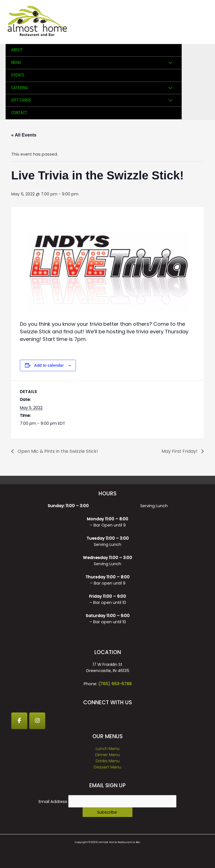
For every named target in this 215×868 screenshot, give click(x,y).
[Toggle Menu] (170, 63)
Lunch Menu (108, 749)
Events (18, 75)
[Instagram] (37, 721)
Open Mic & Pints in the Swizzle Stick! (57, 451)
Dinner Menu (107, 755)
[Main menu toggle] (204, 22)
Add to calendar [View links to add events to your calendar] (49, 365)
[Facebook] (19, 721)
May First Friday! (180, 451)
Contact (19, 113)
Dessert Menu (107, 767)
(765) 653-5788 (115, 684)
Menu (16, 63)
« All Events (24, 135)
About (17, 50)
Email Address (53, 802)
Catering (20, 88)
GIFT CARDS (21, 100)
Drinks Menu (108, 761)
